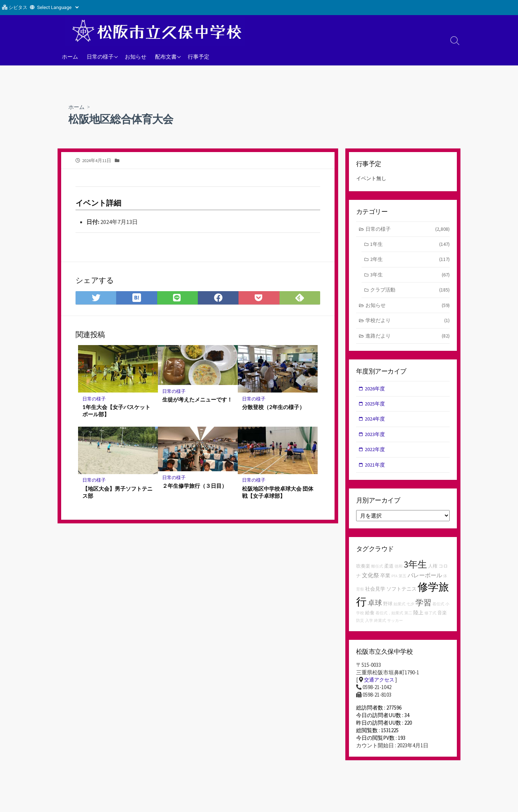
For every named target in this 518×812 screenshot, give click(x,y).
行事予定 (199, 56)
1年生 (410, 245)
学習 (423, 609)
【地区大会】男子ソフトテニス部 (117, 493)
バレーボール (425, 581)
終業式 (380, 627)
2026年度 (376, 392)
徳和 (399, 572)
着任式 (438, 610)
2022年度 (376, 455)
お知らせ (136, 56)
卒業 (385, 582)
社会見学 (375, 595)
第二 (408, 620)
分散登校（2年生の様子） (273, 408)
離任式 (377, 572)
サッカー (395, 627)
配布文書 (166, 56)
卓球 (375, 609)
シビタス (18, 7)
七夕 (410, 610)
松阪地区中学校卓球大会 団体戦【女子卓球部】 (275, 493)
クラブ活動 (410, 292)
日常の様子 (100, 56)
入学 (369, 627)
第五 (403, 582)
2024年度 (376, 424)
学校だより (408, 324)
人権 (433, 572)
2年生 (410, 261)
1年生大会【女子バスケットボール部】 (116, 412)
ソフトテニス (401, 595)
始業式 (399, 610)
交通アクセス (380, 686)
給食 (370, 619)
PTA (394, 582)
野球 (388, 610)
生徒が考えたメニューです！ (197, 400)
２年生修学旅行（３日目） (195, 487)
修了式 (430, 620)
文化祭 (371, 581)
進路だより (408, 339)
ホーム (70, 56)
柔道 (389, 572)
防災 (360, 627)
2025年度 (376, 408)
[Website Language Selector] (58, 7)
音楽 (442, 619)
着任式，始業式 (389, 620)
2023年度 (376, 439)
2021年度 (376, 470)
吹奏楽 (363, 572)
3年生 (410, 277)
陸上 (418, 619)
